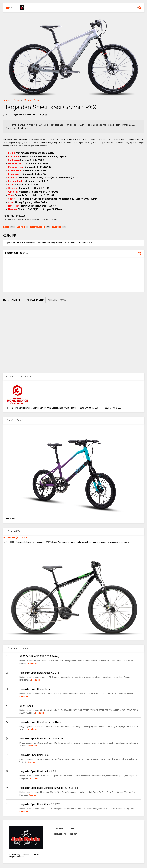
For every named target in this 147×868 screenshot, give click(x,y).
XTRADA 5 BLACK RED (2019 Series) (39, 656)
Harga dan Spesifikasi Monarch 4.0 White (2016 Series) (49, 788)
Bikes (16, 100)
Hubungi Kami (72, 834)
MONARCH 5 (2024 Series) (16, 538)
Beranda (60, 829)
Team (72, 829)
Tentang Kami (60, 834)
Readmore (33, 664)
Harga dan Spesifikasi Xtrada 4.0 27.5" (40, 673)
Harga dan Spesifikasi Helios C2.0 (38, 771)
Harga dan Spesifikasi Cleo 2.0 (36, 689)
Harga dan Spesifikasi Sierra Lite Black (40, 722)
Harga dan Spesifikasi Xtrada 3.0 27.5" (40, 804)
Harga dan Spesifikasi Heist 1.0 (36, 755)
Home (6, 100)
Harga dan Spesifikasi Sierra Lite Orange (41, 739)
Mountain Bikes (31, 100)
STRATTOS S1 (27, 706)
